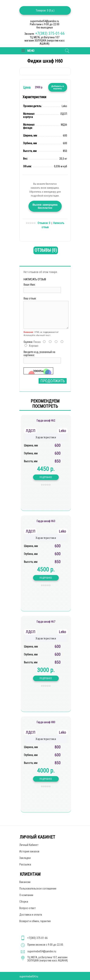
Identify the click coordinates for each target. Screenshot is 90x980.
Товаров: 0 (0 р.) (45, 10)
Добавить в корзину (57, 87)
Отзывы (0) (46, 250)
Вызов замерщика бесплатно (45, 206)
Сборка (24, 902)
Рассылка (25, 864)
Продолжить (53, 381)
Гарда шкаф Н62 (46, 421)
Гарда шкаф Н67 (46, 622)
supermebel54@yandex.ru (42, 951)
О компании (26, 895)
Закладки (25, 858)
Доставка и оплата (31, 915)
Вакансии (25, 882)
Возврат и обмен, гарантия (35, 921)
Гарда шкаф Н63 (46, 521)
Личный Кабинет (29, 845)
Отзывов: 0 (44, 223)
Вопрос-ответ (27, 908)
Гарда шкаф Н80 (46, 722)
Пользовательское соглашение (38, 889)
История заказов (29, 851)
